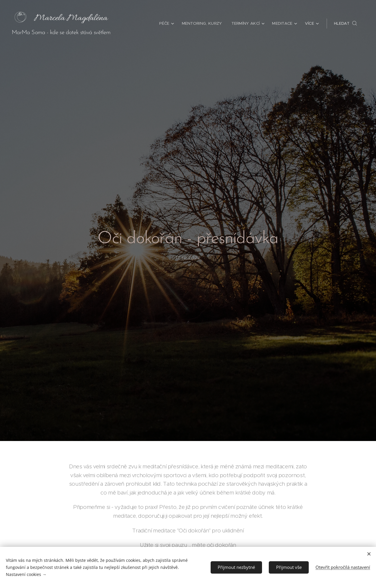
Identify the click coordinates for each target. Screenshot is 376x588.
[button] (345, 24)
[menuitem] (168, 24)
